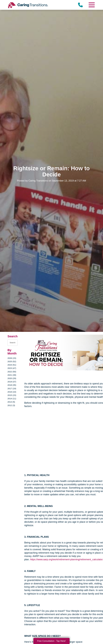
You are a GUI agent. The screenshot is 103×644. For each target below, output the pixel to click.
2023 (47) (12, 368)
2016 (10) (12, 392)
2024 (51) (12, 365)
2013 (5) (11, 402)
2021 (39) (12, 375)
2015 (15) (12, 395)
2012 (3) (11, 405)
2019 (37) (12, 382)
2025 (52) (12, 361)
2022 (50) (12, 372)
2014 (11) (12, 399)
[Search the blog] (13, 343)
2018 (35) (12, 385)
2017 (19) (12, 388)
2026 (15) (12, 358)
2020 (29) (12, 378)
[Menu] (91, 5)
